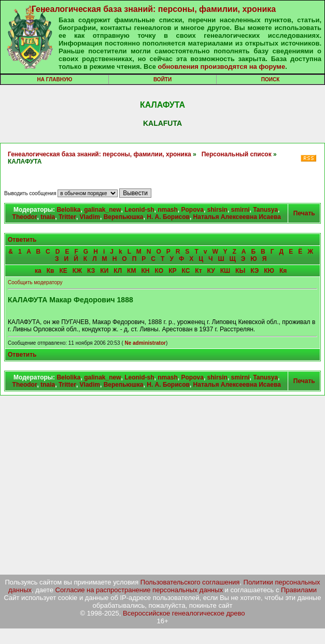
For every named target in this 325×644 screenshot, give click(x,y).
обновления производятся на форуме (221, 67)
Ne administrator (145, 343)
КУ (211, 271)
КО (159, 271)
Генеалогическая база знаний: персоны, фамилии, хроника (154, 9)
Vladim (90, 217)
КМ (131, 271)
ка (38, 271)
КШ (225, 271)
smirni (241, 210)
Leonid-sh (139, 210)
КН (145, 271)
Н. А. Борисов (168, 217)
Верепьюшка (124, 217)
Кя (283, 271)
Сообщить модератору (35, 282)
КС (186, 271)
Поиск (270, 79)
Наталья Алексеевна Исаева (237, 217)
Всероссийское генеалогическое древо (184, 613)
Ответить (22, 240)
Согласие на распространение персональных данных (139, 590)
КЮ (269, 271)
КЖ (77, 271)
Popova (193, 210)
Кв (51, 271)
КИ (104, 271)
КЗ (91, 271)
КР (172, 271)
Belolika (68, 210)
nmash (168, 210)
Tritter (67, 217)
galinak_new (102, 210)
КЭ (255, 271)
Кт (198, 271)
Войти (162, 79)
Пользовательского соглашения (190, 582)
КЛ (118, 271)
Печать (304, 213)
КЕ (63, 271)
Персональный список (237, 154)
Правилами (299, 590)
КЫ (240, 271)
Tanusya (265, 210)
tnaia (48, 217)
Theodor (25, 217)
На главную (55, 79)
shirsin (217, 210)
